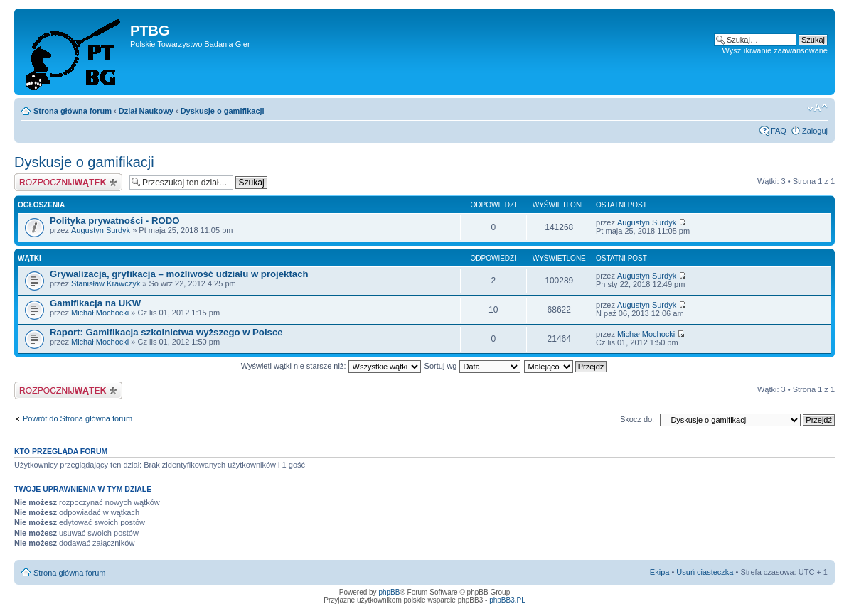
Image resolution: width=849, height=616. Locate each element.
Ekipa (660, 572)
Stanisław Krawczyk (106, 283)
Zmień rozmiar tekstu (817, 108)
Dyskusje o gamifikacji (223, 111)
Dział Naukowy (146, 111)
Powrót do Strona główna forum (78, 418)
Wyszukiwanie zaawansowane (775, 50)
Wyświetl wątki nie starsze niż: (331, 366)
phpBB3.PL (507, 600)
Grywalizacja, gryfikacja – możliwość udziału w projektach (179, 274)
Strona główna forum (73, 111)
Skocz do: (637, 419)
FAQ (779, 131)
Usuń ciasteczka (705, 572)
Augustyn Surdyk (101, 230)
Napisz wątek (68, 182)
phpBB (389, 592)
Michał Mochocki (100, 313)
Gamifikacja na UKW (95, 303)
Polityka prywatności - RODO (114, 221)
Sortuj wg (472, 366)
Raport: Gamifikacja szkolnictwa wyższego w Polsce (166, 332)
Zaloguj (815, 131)
